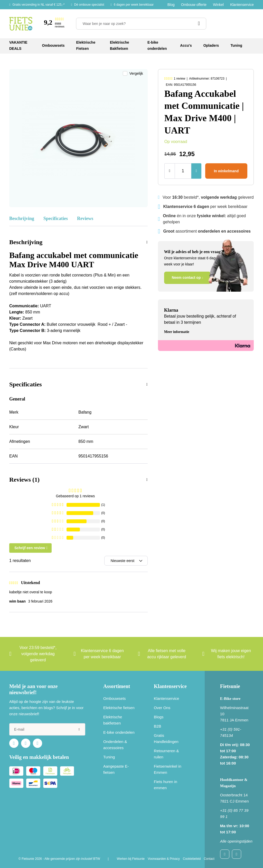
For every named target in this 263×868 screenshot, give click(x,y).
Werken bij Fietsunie (131, 859)
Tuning (109, 757)
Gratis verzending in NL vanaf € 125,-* (38, 5)
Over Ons (162, 708)
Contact (209, 859)
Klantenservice (242, 5)
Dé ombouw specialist (89, 5)
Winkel (218, 5)
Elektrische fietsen (119, 708)
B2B (157, 726)
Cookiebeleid (192, 859)
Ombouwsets (115, 698)
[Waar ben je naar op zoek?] (141, 24)
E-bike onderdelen (119, 732)
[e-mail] (47, 729)
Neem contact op (186, 278)
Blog (171, 5)
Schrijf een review (30, 548)
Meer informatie (177, 332)
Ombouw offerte (194, 5)
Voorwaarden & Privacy (164, 859)
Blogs (159, 717)
